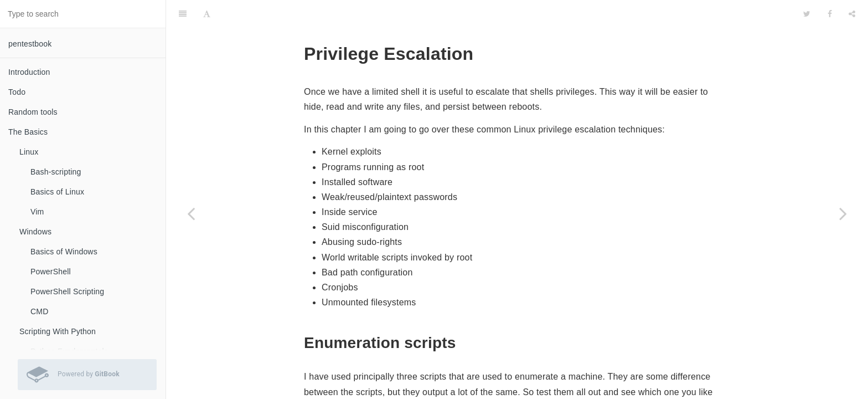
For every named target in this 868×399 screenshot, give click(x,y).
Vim (37, 212)
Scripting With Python (58, 331)
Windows (35, 232)
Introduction (29, 72)
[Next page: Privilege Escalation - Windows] (843, 213)
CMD (39, 311)
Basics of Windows (64, 252)
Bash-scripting (56, 172)
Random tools (33, 112)
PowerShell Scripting (67, 291)
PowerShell (51, 272)
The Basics (28, 132)
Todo (17, 92)
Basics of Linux (57, 192)
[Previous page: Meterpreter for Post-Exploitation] (191, 213)
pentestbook (30, 44)
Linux (29, 152)
